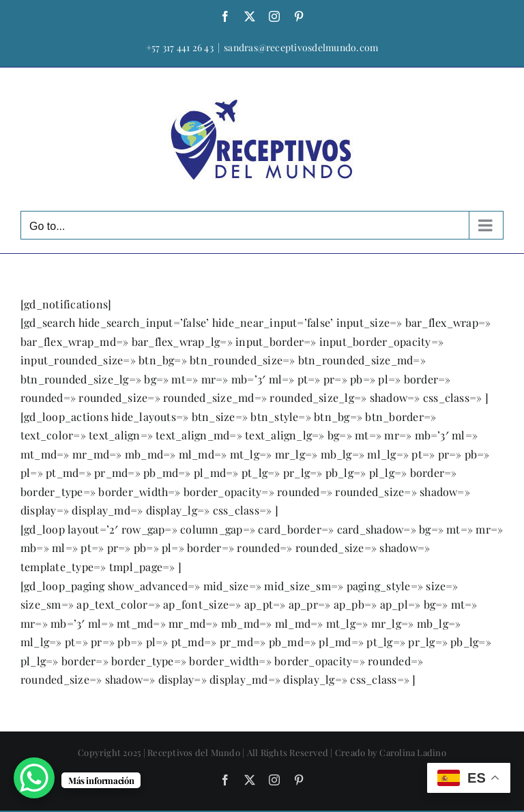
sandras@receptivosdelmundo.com (301, 47)
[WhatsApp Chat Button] (34, 778)
